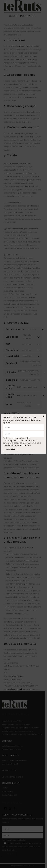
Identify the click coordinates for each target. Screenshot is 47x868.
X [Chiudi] (44, 416)
